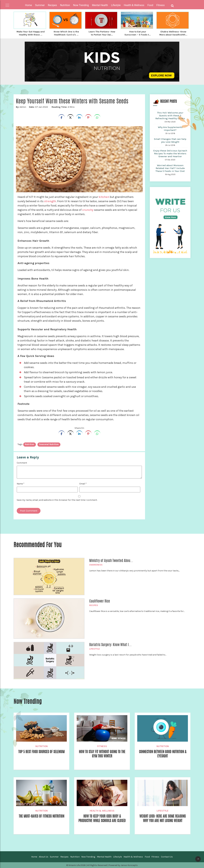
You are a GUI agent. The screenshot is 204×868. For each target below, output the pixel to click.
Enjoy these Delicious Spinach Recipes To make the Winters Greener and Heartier (170, 153)
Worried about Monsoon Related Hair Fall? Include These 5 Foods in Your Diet (170, 168)
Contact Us (167, 857)
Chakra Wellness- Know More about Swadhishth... (173, 33)
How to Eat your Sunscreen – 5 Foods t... (138, 33)
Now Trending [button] (81, 5)
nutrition (29, 444)
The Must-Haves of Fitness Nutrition (42, 816)
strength (50, 201)
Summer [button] (40, 5)
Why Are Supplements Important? (170, 128)
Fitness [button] (160, 5)
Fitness (102, 746)
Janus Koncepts (129, 865)
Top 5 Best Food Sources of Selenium (42, 752)
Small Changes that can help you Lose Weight (170, 140)
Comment (22, 462)
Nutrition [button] (65, 5)
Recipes (94, 605)
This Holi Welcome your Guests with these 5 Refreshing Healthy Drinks (170, 115)
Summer (54, 857)
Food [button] (150, 5)
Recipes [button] (52, 5)
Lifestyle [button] (116, 5)
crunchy (88, 210)
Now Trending (88, 857)
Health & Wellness (102, 810)
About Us (44, 857)
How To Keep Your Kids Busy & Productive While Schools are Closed (102, 821)
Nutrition (42, 746)
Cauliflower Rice (100, 601)
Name (21, 483)
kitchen (104, 197)
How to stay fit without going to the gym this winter (102, 754)
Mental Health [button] (100, 5)
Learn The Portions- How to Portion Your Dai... (102, 33)
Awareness (96, 564)
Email (83, 483)
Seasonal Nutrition (49, 444)
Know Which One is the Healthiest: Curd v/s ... (66, 33)
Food (147, 857)
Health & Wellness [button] (134, 5)
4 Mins (63, 107)
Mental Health (104, 857)
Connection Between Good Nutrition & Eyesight (163, 754)
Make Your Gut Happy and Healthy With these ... (31, 33)
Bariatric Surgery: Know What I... (110, 644)
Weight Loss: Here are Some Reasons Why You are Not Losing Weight (163, 818)
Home (28, 5)
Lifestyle (95, 649)
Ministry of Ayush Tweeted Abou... (111, 560)
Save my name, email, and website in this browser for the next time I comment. (57, 500)
